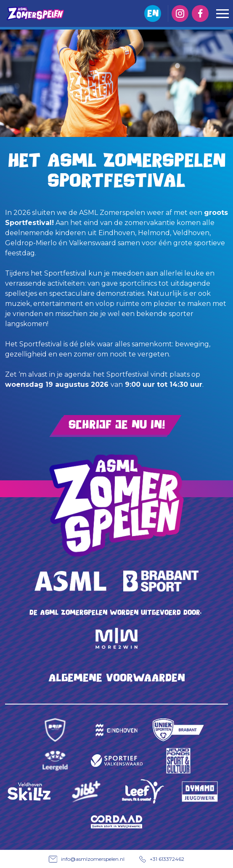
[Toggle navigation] (222, 13)
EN (153, 13)
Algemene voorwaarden (117, 678)
